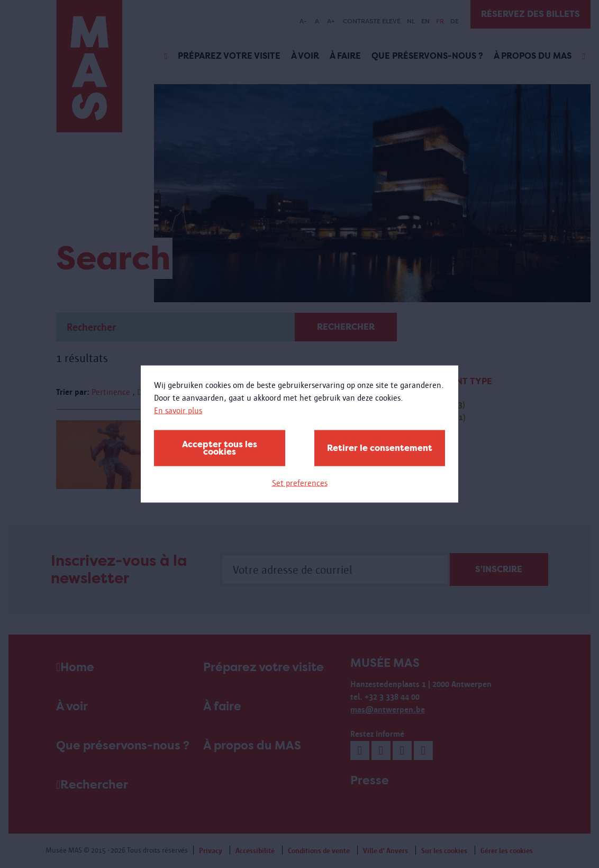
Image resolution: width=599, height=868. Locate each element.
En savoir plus (178, 410)
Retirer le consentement (380, 448)
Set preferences (300, 483)
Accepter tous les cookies (220, 448)
